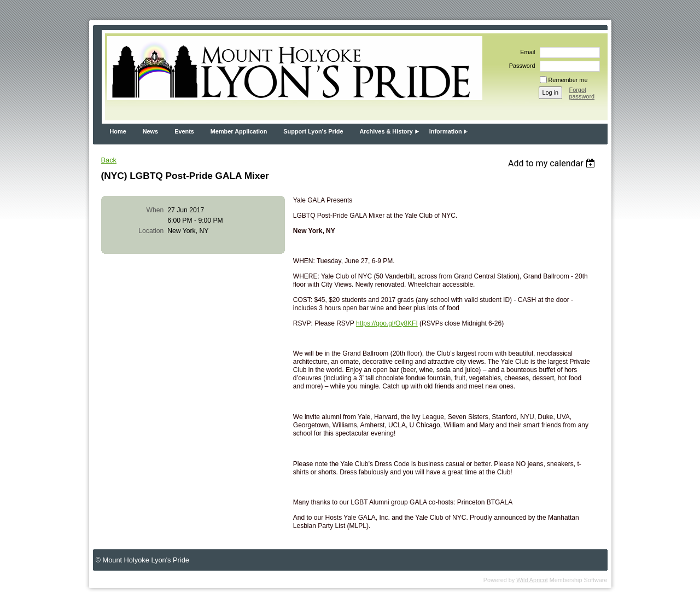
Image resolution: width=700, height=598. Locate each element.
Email (526, 52)
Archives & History (386, 131)
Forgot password (582, 93)
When (155, 210)
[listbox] (553, 163)
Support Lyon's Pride (313, 131)
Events (184, 131)
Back (109, 160)
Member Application (239, 131)
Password (520, 66)
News (150, 131)
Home (118, 131)
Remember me (568, 80)
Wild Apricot (532, 580)
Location (151, 231)
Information (446, 131)
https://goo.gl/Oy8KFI (387, 323)
